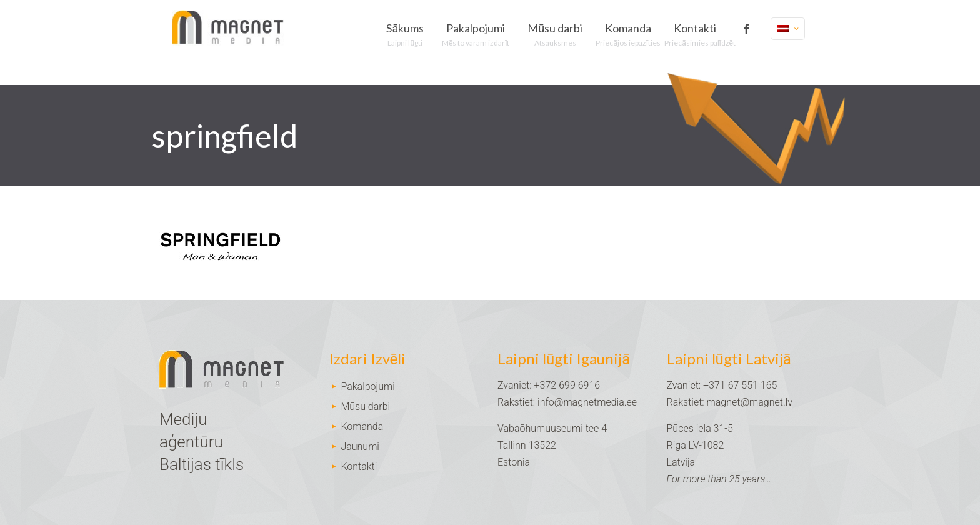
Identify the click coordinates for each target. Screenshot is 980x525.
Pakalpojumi (367, 387)
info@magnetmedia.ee (587, 402)
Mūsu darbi (365, 407)
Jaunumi (360, 447)
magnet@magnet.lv (750, 402)
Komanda (362, 427)
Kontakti (359, 467)
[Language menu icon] (788, 29)
